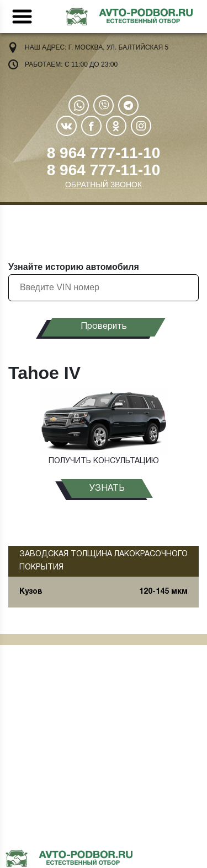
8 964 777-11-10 (104, 153)
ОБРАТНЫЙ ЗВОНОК (104, 185)
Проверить (104, 327)
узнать (107, 489)
